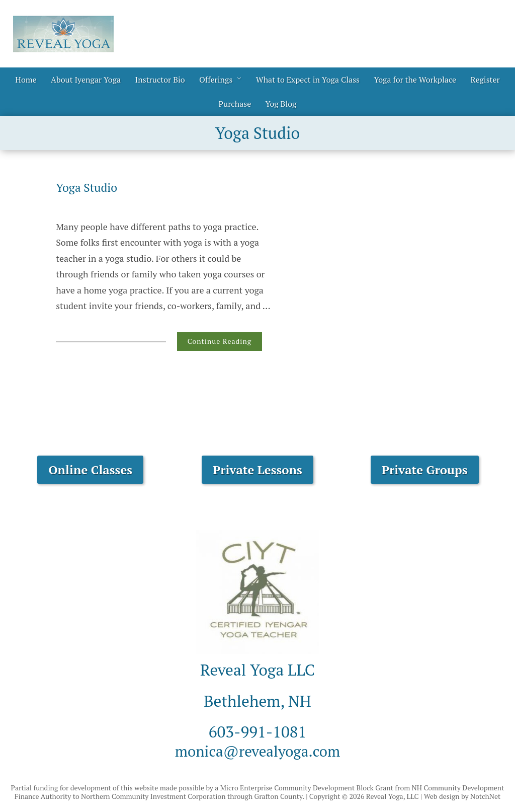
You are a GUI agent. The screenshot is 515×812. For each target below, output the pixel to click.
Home (26, 80)
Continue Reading (220, 341)
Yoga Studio (88, 187)
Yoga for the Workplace (415, 80)
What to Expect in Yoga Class (308, 80)
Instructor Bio (160, 80)
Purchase (235, 104)
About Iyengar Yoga (86, 80)
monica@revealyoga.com (257, 751)
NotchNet (485, 796)
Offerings (216, 80)
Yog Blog (281, 104)
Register (485, 80)
